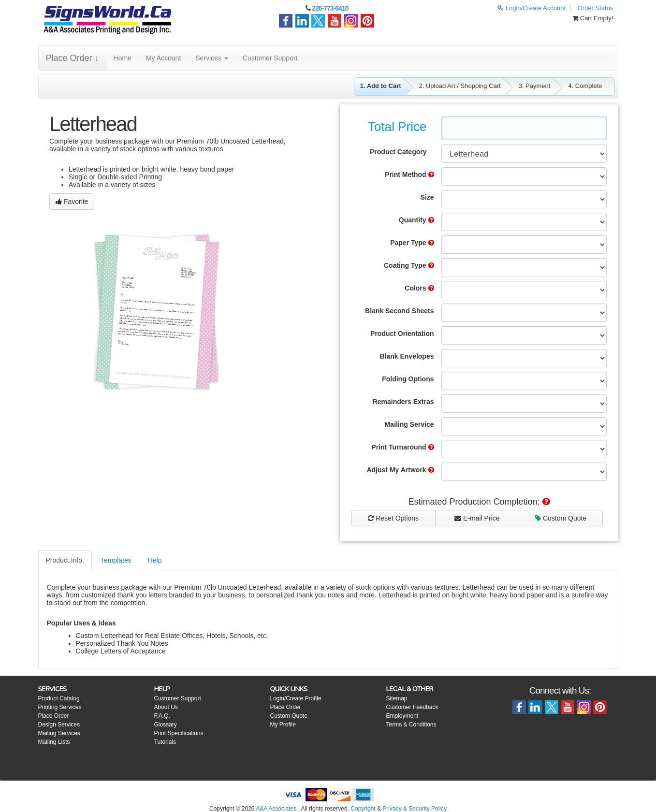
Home (123, 58)
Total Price (397, 127)
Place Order (54, 716)
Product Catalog (59, 698)
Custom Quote (561, 518)
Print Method (409, 174)
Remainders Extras (403, 402)
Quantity (416, 220)
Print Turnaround (402, 447)
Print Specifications (179, 733)
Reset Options (393, 518)
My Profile (283, 725)
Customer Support (270, 58)
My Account (163, 58)
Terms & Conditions (411, 725)
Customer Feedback (412, 707)
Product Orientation (402, 333)
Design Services (59, 725)
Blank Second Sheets (399, 311)
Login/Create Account (532, 8)
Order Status (596, 8)
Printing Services (60, 707)
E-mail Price (477, 518)
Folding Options (408, 379)
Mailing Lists (54, 742)
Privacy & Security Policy (415, 809)
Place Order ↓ (73, 58)
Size (427, 197)
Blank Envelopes (407, 356)
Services (212, 58)
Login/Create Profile (296, 698)
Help (155, 560)
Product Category (398, 152)
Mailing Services (59, 733)
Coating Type (409, 265)
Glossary (166, 725)
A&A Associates (276, 809)
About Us (166, 707)
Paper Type (412, 243)
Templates (116, 560)
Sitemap (397, 698)
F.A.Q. (162, 716)
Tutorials (165, 742)
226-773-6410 (330, 8)
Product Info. (65, 560)
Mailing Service (409, 424)
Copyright (363, 809)
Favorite (72, 202)
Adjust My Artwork (400, 470)
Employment (402, 716)
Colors (419, 288)
